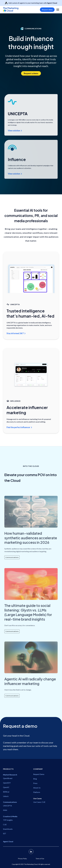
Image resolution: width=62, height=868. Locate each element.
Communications (12, 562)
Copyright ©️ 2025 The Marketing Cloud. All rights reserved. (31, 864)
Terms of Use (40, 859)
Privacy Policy (22, 859)
